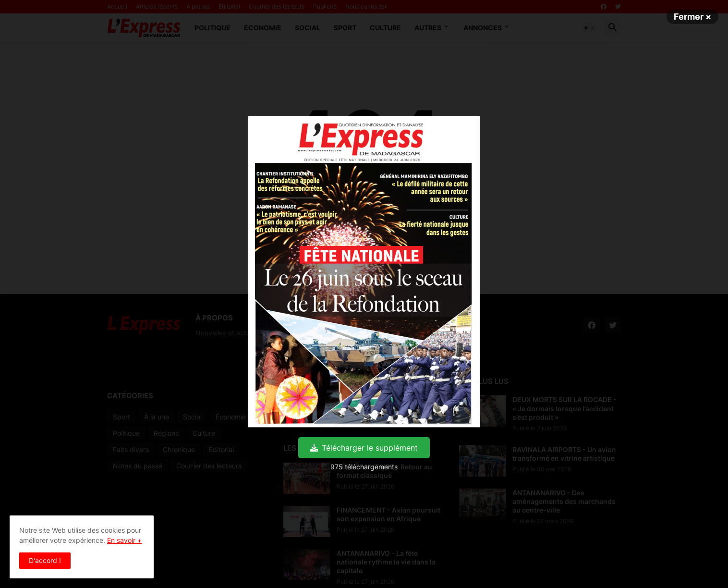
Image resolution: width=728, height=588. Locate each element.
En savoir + (124, 540)
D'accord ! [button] (45, 560)
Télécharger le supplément (364, 448)
